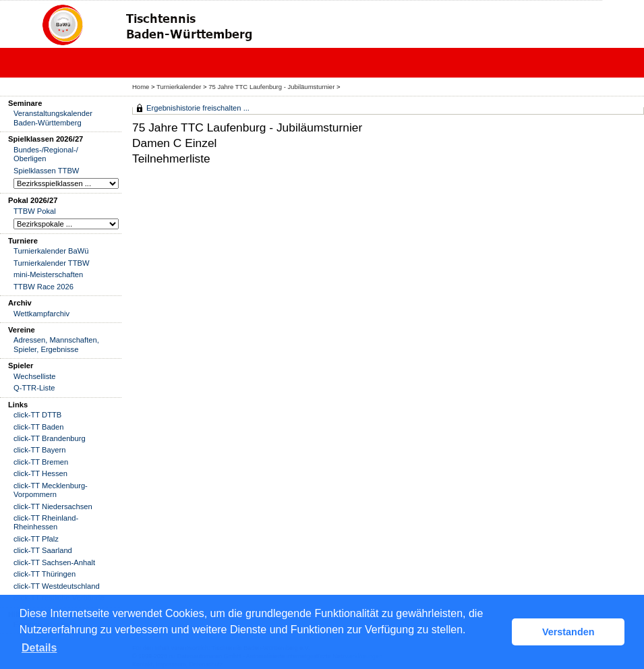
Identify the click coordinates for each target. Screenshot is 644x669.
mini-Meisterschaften (48, 274)
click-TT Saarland (43, 550)
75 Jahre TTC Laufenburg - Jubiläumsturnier (271, 87)
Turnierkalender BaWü (51, 251)
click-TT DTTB (37, 415)
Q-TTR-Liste (34, 388)
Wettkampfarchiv (41, 314)
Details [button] (39, 648)
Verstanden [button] (568, 632)
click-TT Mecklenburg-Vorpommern (51, 490)
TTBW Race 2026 (43, 287)
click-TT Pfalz (36, 539)
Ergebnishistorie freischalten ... (198, 108)
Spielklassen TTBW (46, 171)
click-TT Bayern (40, 450)
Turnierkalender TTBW (52, 263)
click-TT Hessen (40, 473)
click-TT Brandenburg (50, 438)
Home (141, 87)
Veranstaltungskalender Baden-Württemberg (53, 118)
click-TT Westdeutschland (57, 586)
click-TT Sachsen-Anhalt (54, 562)
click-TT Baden (38, 427)
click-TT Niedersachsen (53, 506)
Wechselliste (35, 376)
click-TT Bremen (41, 462)
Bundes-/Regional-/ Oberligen (46, 154)
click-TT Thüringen (45, 574)
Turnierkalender (179, 87)
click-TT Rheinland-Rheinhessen (46, 522)
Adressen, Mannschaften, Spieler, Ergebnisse (56, 344)
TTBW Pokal (35, 211)
